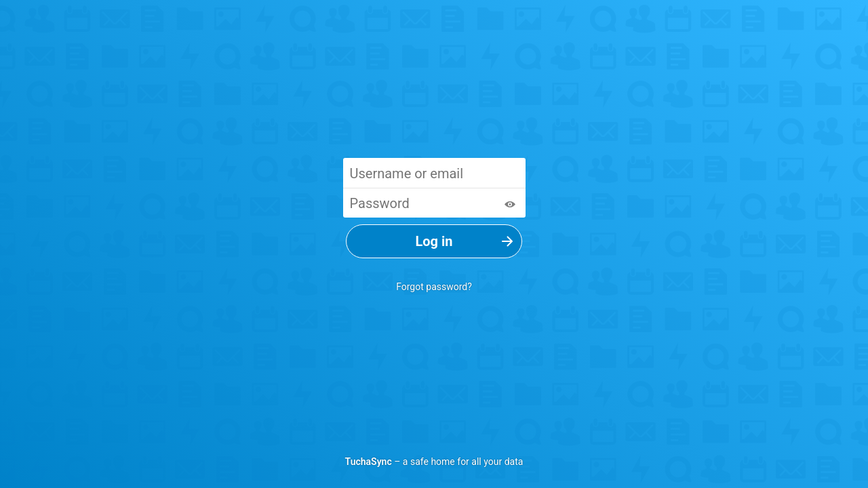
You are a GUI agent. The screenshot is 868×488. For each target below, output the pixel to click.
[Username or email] (434, 173)
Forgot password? (434, 287)
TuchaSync (369, 462)
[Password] (434, 203)
